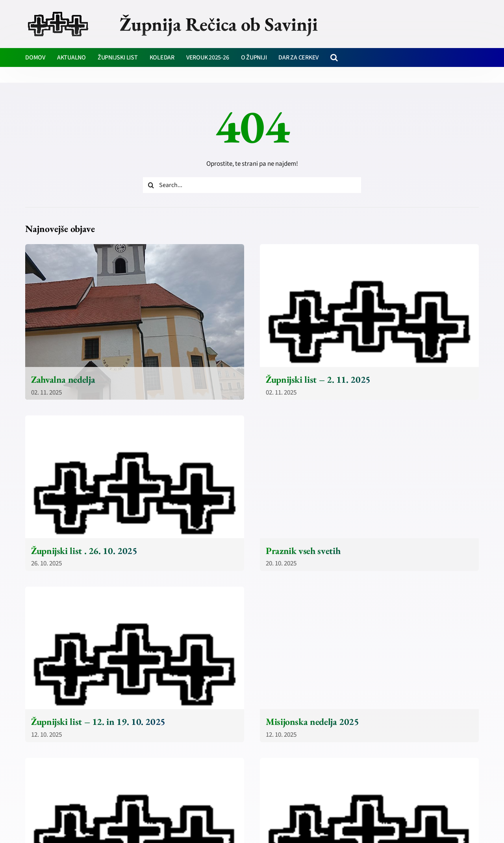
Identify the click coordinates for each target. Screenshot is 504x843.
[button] (334, 57)
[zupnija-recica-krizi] (58, 13)
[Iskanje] (151, 185)
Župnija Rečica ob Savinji (219, 24)
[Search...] (252, 185)
